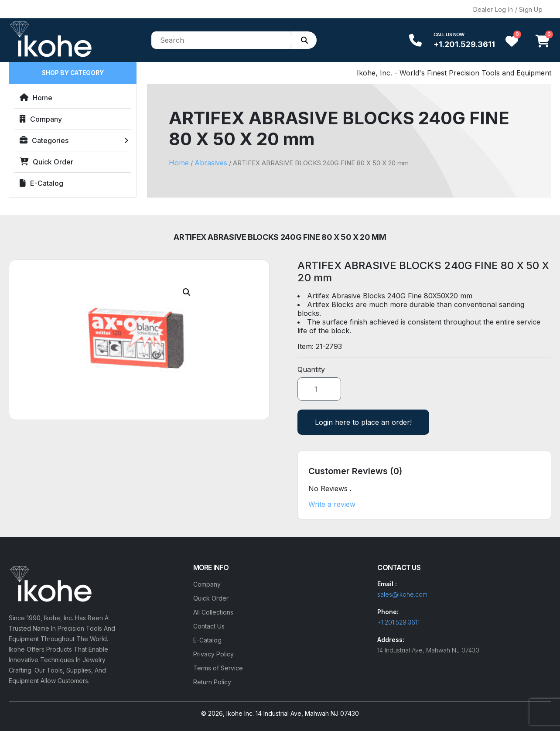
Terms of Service (218, 668)
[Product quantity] (319, 389)
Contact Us (209, 626)
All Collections (213, 612)
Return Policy (212, 682)
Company (41, 119)
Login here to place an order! (363, 422)
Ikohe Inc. (240, 713)
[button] (187, 292)
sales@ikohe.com (402, 594)
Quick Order (46, 162)
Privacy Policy (213, 654)
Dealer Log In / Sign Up (508, 9)
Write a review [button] (332, 504)
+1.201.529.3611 (464, 44)
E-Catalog (41, 183)
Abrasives (211, 163)
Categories (44, 140)
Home (36, 98)
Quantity (311, 369)
